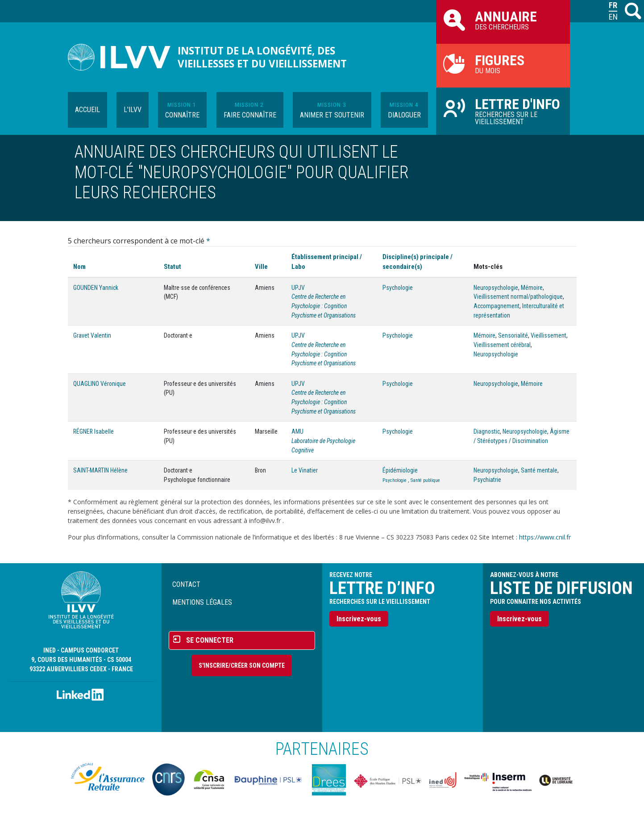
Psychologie (398, 288)
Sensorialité (513, 335)
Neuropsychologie (496, 288)
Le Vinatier (305, 470)
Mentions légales (202, 602)
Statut (172, 267)
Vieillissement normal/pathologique (518, 297)
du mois (503, 63)
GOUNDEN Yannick (96, 288)
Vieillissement (548, 335)
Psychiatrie (487, 480)
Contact (186, 584)
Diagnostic (487, 431)
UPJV (298, 288)
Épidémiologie (400, 470)
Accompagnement (497, 306)
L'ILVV (133, 110)
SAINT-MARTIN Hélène (100, 470)
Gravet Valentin (92, 335)
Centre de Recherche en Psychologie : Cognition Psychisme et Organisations (324, 306)
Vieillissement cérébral (502, 345)
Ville (261, 267)
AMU (297, 431)
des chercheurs (503, 20)
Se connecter (210, 640)
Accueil (87, 110)
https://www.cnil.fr (545, 537)
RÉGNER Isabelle (93, 431)
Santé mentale (539, 470)
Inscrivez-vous (359, 619)
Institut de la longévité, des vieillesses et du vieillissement (262, 57)
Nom (79, 267)
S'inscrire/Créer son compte (242, 665)
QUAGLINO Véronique (100, 384)
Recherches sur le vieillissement (503, 111)
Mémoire (532, 288)
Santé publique (425, 480)
